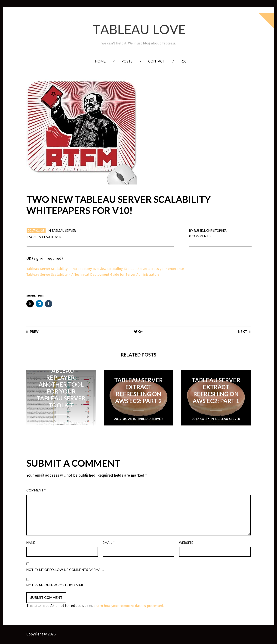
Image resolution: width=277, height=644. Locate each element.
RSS (184, 61)
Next (242, 331)
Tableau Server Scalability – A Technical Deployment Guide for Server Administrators (98, 274)
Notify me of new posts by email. (55, 585)
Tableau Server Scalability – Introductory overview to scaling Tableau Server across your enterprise (111, 269)
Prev (35, 331)
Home (100, 61)
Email (109, 543)
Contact (157, 61)
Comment (36, 490)
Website (186, 543)
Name (32, 543)
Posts (127, 61)
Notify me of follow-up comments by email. (65, 570)
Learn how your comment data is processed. (132, 606)
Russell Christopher (212, 230)
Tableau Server (65, 230)
